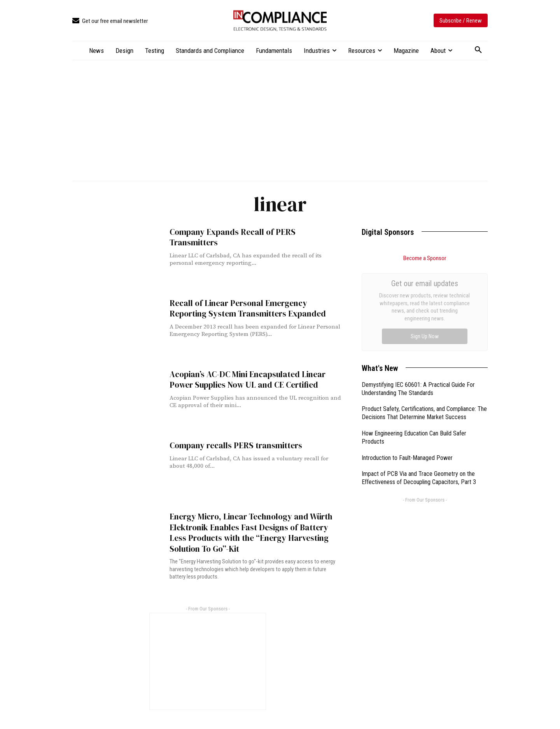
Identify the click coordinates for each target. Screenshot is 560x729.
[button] (478, 50)
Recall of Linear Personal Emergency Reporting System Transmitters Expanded (248, 308)
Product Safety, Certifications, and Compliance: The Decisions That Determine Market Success (424, 325)
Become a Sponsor (425, 258)
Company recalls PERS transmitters (236, 445)
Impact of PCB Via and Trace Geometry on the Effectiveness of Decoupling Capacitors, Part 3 (419, 390)
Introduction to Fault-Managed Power (407, 370)
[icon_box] (110, 21)
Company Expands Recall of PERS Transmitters (233, 237)
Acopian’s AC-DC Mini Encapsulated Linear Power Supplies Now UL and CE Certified (247, 379)
